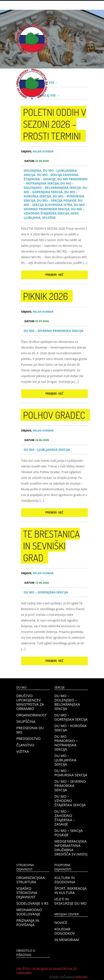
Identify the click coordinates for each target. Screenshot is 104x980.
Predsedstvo (29, 738)
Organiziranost (32, 715)
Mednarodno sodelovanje (29, 912)
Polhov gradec (54, 415)
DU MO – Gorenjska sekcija (56, 190)
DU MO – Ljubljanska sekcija (65, 760)
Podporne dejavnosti (63, 867)
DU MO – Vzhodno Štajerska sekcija (54, 211)
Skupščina (26, 721)
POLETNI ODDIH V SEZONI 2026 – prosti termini (55, 124)
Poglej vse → (49, 95)
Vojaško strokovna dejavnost (27, 893)
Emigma (82, 977)
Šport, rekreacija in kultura (71, 890)
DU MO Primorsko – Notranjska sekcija (56, 181)
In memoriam (67, 940)
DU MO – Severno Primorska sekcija (55, 207)
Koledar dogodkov (65, 931)
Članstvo (25, 745)
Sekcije (60, 687)
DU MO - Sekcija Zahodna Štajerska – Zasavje (51, 177)
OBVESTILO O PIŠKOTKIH (26, 953)
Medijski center (67, 914)
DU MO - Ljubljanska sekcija (47, 450)
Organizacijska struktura (31, 880)
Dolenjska (33, 170)
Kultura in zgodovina (65, 880)
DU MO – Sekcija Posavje (57, 200)
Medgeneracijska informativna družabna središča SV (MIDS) (71, 848)
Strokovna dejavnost (25, 867)
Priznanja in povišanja (28, 922)
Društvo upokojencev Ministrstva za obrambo (30, 702)
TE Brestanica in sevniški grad (51, 546)
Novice (61, 922)
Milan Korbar (37, 151)
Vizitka (23, 751)
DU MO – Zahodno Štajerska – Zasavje (65, 818)
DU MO (22, 687)
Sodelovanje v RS (32, 903)
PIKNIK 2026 (45, 296)
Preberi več (54, 275)
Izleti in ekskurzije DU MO (71, 901)
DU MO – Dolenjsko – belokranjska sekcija (52, 185)
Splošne (49, 218)
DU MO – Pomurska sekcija (71, 773)
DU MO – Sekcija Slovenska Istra (53, 203)
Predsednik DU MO (30, 730)
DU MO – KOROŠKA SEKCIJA (51, 194)
